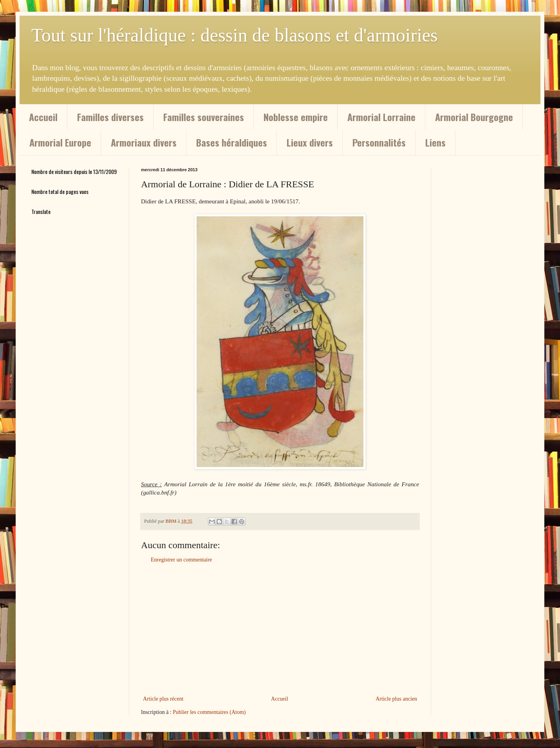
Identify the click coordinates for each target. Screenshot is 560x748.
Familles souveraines (204, 117)
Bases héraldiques (232, 142)
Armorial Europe (60, 142)
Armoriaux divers (144, 142)
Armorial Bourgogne (474, 117)
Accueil (43, 117)
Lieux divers (310, 142)
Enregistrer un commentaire (181, 560)
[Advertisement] (280, 629)
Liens (435, 142)
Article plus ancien (396, 699)
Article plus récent (163, 699)
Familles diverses (110, 117)
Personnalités (379, 142)
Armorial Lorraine (381, 117)
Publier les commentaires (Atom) (209, 712)
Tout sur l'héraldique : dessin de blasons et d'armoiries (235, 35)
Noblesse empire (296, 117)
